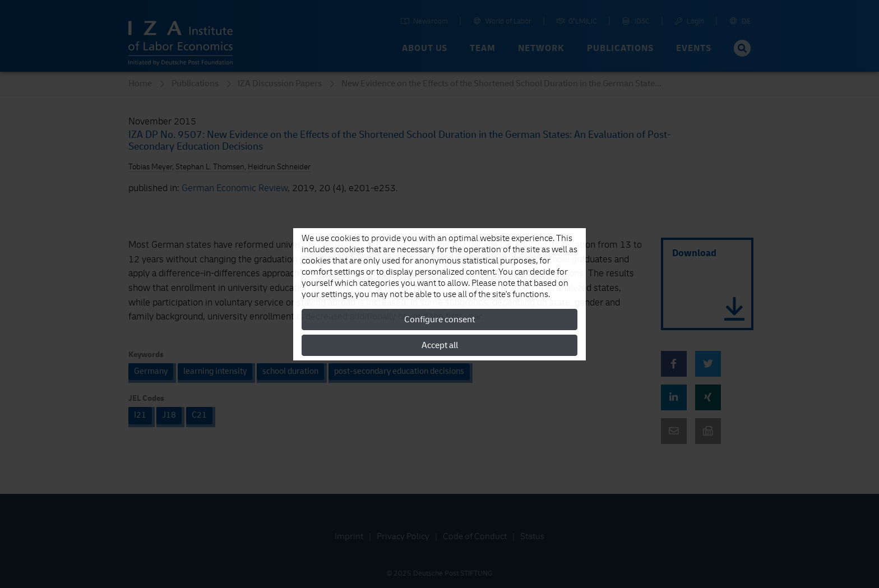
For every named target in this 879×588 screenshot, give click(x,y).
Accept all (440, 345)
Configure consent (439, 320)
